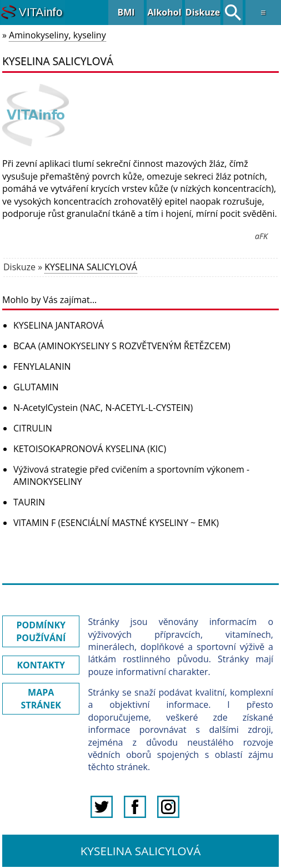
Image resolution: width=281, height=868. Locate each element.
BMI (126, 12)
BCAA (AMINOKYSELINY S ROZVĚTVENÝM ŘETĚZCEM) (122, 346)
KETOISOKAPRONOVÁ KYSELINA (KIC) (90, 449)
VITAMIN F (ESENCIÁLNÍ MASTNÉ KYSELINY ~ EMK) (116, 523)
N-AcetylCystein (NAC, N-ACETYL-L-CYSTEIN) (103, 408)
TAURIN (29, 502)
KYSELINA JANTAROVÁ (59, 325)
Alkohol (164, 12)
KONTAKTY (41, 665)
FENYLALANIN (42, 366)
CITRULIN (33, 428)
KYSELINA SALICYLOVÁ (91, 267)
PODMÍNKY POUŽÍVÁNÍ (41, 631)
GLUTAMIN (36, 387)
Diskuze (203, 12)
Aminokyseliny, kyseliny (57, 35)
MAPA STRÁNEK (41, 698)
